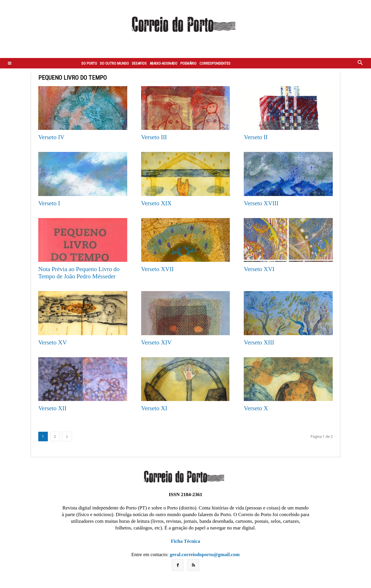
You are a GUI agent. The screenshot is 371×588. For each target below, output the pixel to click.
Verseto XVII (158, 269)
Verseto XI (154, 408)
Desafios (139, 63)
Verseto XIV (157, 342)
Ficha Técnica (185, 541)
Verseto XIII (259, 342)
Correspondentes (215, 63)
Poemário (188, 63)
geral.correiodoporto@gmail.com (205, 555)
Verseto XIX (157, 203)
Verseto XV (53, 342)
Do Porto (89, 63)
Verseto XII (52, 408)
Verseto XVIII (261, 203)
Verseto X (256, 408)
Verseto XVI (259, 269)
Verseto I (49, 203)
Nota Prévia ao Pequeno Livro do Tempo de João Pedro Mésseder (79, 273)
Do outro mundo (114, 63)
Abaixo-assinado (163, 63)
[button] (360, 63)
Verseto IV (51, 137)
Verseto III (154, 137)
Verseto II (256, 137)
